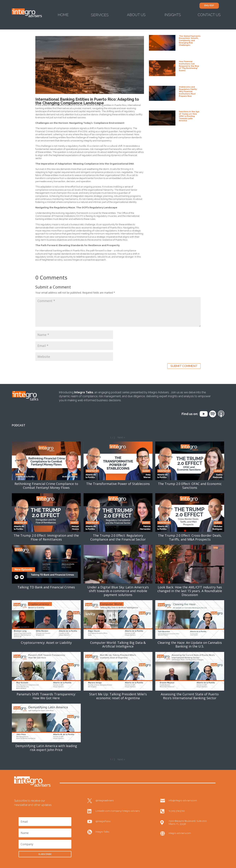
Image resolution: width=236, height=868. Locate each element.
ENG (206, 5)
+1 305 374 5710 (177, 811)
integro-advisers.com (180, 833)
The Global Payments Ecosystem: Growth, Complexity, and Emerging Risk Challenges (190, 41)
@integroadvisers (105, 800)
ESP (212, 5)
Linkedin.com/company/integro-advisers (118, 811)
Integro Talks (102, 832)
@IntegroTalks (103, 821)
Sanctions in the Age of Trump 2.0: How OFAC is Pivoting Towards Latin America (189, 116)
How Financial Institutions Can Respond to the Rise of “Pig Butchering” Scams (189, 66)
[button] (121, 437)
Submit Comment (184, 366)
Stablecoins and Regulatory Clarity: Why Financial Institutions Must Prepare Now (188, 91)
